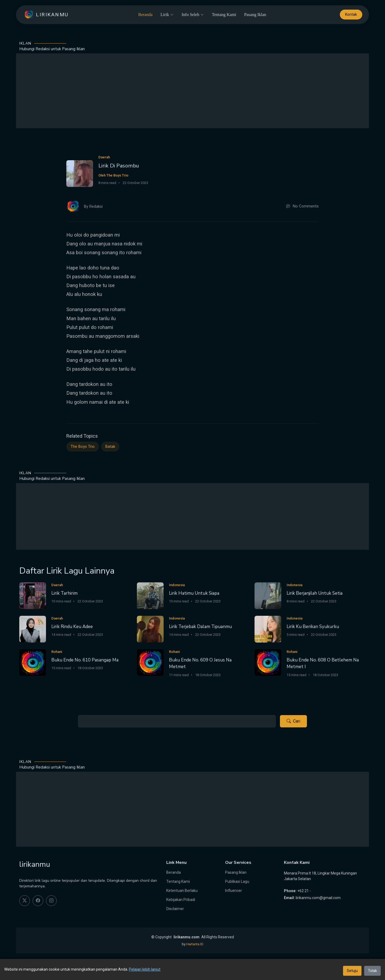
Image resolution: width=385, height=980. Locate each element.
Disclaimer (175, 909)
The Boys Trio (83, 447)
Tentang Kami (224, 15)
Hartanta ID (195, 944)
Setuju (352, 971)
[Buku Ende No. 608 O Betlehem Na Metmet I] (268, 662)
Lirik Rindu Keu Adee (72, 627)
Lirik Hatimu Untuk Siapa (194, 593)
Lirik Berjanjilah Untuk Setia (315, 593)
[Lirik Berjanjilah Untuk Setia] (268, 595)
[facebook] (38, 901)
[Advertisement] (192, 91)
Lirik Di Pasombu (119, 166)
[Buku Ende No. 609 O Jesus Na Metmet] (150, 662)
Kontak (351, 15)
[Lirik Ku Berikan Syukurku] (268, 629)
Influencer (234, 891)
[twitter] (25, 901)
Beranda (145, 15)
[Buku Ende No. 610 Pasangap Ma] (33, 662)
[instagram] (51, 901)
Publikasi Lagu (237, 881)
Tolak (372, 971)
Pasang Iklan (255, 15)
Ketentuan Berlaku (182, 891)
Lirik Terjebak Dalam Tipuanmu (200, 627)
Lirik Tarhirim (64, 593)
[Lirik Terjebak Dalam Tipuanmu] (150, 629)
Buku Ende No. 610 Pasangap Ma (85, 660)
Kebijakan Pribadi (181, 900)
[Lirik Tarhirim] (33, 595)
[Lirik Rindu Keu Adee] (33, 629)
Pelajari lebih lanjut (145, 969)
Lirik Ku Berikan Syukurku (313, 627)
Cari (293, 721)
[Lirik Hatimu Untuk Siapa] (150, 595)
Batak (110, 447)
